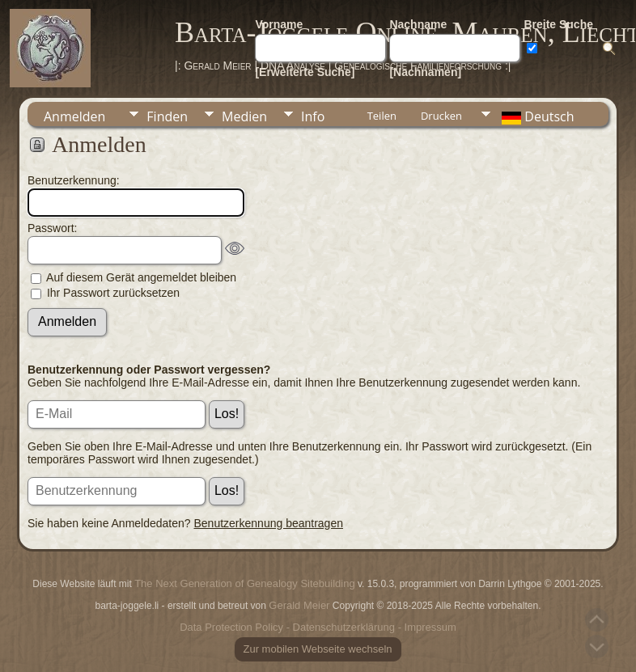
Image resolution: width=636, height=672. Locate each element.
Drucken (441, 116)
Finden (167, 116)
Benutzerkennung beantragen (269, 523)
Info (313, 116)
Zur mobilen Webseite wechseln (318, 649)
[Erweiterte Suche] (305, 72)
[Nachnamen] (425, 72)
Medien (244, 116)
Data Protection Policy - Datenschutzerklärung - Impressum (318, 627)
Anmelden (74, 116)
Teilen (382, 116)
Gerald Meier (299, 605)
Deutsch (536, 116)
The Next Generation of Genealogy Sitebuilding (244, 583)
